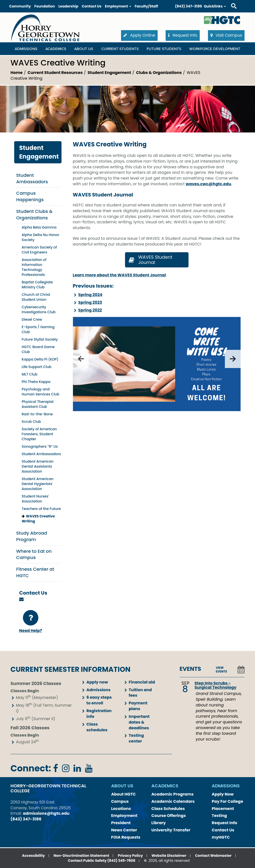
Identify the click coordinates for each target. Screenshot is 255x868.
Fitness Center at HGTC (35, 572)
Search (229, 1)
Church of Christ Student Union (36, 297)
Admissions (98, 690)
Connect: (31, 768)
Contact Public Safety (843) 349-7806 (102, 861)
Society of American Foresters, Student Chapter (39, 434)
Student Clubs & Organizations (34, 215)
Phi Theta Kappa (36, 382)
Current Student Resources (55, 73)
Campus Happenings (30, 196)
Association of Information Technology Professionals (34, 267)
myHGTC (221, 837)
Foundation (45, 6)
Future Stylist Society (40, 339)
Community (20, 6)
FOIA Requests (126, 837)
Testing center (136, 738)
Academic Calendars (173, 801)
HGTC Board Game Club (38, 349)
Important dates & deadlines (139, 722)
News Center (124, 830)
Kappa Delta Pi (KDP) (40, 359)
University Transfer (171, 830)
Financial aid (142, 682)
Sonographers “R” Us (40, 446)
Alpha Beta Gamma (39, 227)
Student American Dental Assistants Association (38, 466)
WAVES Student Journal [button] (150, 260)
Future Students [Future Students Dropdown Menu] (164, 49)
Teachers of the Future (41, 509)
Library (159, 823)
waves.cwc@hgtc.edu (208, 184)
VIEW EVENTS (222, 670)
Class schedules (97, 727)
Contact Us (92, 6)
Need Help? (31, 622)
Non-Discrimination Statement (81, 856)
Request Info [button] (183, 35)
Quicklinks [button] (215, 6)
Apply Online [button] (139, 35)
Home (17, 73)
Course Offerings (169, 816)
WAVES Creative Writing (38, 519)
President (121, 823)
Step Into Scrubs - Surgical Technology (215, 685)
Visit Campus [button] (226, 35)
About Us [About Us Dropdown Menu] (84, 49)
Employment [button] (118, 6)
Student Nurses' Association (35, 499)
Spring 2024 (90, 295)
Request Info (224, 823)
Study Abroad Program (32, 536)
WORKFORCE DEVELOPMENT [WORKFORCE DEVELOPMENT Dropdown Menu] (215, 49)
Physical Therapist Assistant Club (38, 404)
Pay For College (227, 801)
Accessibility (33, 856)
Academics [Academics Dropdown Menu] (56, 49)
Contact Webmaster (213, 856)
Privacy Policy (130, 856)
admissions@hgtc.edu (46, 813)
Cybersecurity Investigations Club (39, 310)
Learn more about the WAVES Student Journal (119, 275)
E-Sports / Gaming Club (38, 329)
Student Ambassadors (32, 178)
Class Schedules (168, 809)
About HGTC (123, 794)
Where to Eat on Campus (34, 554)
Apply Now (223, 794)
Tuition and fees (140, 693)
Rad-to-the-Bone (37, 414)
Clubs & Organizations (159, 73)
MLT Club (30, 374)
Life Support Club (37, 367)
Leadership (68, 6)
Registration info (99, 714)
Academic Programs (172, 794)
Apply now (97, 682)
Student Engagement (109, 73)
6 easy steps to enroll (99, 700)
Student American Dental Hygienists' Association (38, 484)
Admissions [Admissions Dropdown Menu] (26, 49)
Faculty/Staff (146, 6)
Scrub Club (31, 422)
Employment (124, 816)
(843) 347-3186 (189, 6)
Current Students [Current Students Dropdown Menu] (120, 49)
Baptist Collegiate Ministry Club (37, 285)
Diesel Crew (32, 319)
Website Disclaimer (169, 856)
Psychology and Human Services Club (40, 392)
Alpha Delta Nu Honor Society (40, 237)
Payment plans (138, 706)
